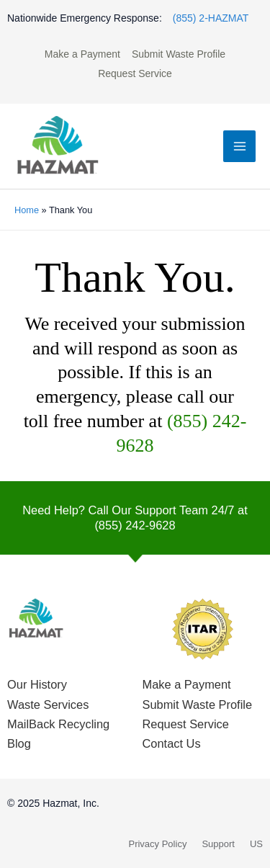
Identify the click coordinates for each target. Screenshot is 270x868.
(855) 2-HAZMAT (211, 18)
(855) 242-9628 (135, 525)
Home (27, 210)
